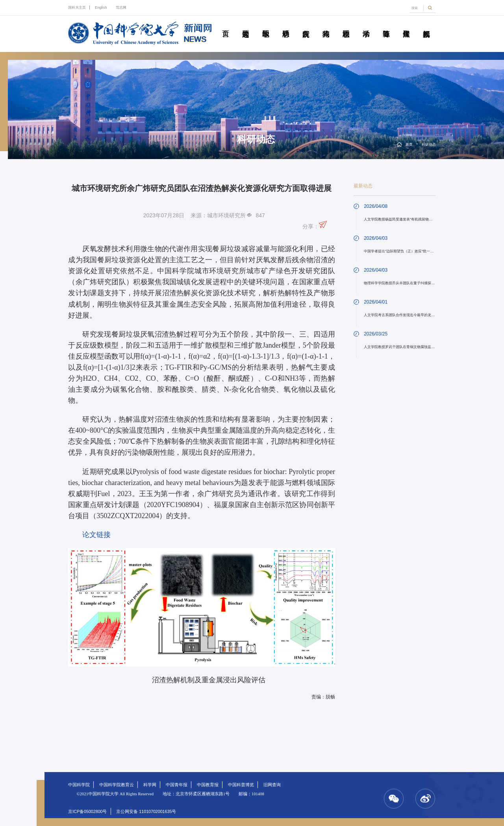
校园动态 (346, 25)
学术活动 (366, 25)
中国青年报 (177, 785)
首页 (226, 25)
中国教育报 (208, 785)
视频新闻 (426, 25)
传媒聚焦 (406, 25)
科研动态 (286, 25)
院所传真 (306, 25)
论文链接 (96, 535)
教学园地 (266, 25)
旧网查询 (272, 785)
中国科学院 (79, 785)
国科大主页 (77, 7)
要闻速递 (246, 25)
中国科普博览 (241, 785)
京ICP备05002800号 (87, 811)
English (101, 7)
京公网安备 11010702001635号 (146, 811)
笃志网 (121, 7)
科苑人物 (326, 25)
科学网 (150, 785)
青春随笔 (386, 25)
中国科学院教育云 (117, 785)
